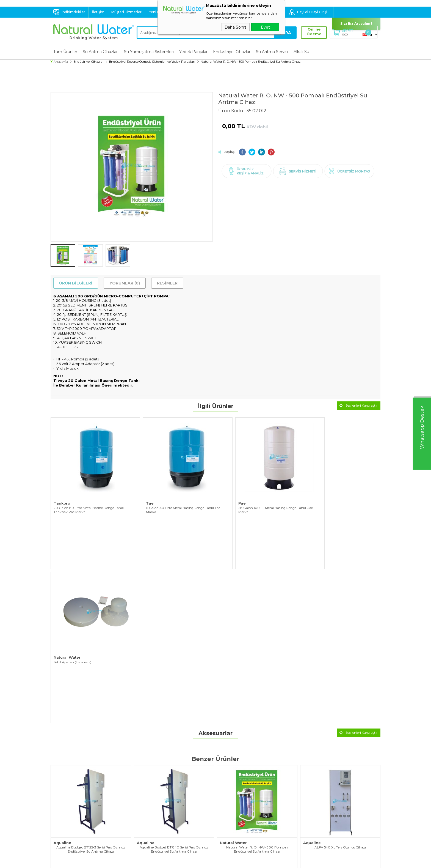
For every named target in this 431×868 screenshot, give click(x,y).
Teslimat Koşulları (151, 788)
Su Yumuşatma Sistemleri (149, 52)
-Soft (186, 861)
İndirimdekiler (73, 12)
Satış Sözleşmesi (151, 802)
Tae (141, 494)
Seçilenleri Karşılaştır (359, 405)
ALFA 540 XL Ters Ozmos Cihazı (340, 647)
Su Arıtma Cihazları (101, 52)
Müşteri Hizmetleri (127, 12)
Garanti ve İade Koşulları (157, 809)
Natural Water (317, 494)
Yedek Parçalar (193, 52)
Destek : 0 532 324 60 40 (209, 12)
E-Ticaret (199, 861)
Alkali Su (301, 52)
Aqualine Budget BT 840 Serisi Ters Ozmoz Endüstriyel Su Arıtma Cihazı (174, 649)
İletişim (98, 12)
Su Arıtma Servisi (272, 52)
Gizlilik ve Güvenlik (152, 815)
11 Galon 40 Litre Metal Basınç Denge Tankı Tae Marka (174, 501)
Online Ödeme (313, 32)
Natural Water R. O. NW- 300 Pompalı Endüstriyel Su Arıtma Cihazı (257, 649)
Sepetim (226, 815)
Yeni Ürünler (159, 12)
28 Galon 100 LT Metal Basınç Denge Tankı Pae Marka (254, 501)
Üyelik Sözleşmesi (152, 795)
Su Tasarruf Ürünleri (71, 829)
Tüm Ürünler (65, 52)
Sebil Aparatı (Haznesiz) (322, 499)
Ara (286, 33)
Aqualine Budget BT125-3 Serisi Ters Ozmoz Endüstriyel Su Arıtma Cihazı (91, 649)
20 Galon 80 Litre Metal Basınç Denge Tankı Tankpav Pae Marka (89, 501)
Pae (224, 494)
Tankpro (62, 494)
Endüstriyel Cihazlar (232, 52)
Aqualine (62, 642)
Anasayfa (226, 788)
